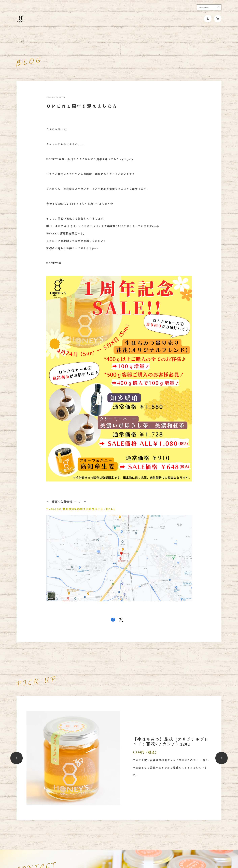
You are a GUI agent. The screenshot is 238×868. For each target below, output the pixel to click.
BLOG (177, 19)
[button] (16, 758)
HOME (129, 19)
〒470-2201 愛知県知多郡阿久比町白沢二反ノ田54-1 (81, 509)
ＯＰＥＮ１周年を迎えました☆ (82, 106)
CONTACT (193, 19)
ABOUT (143, 19)
